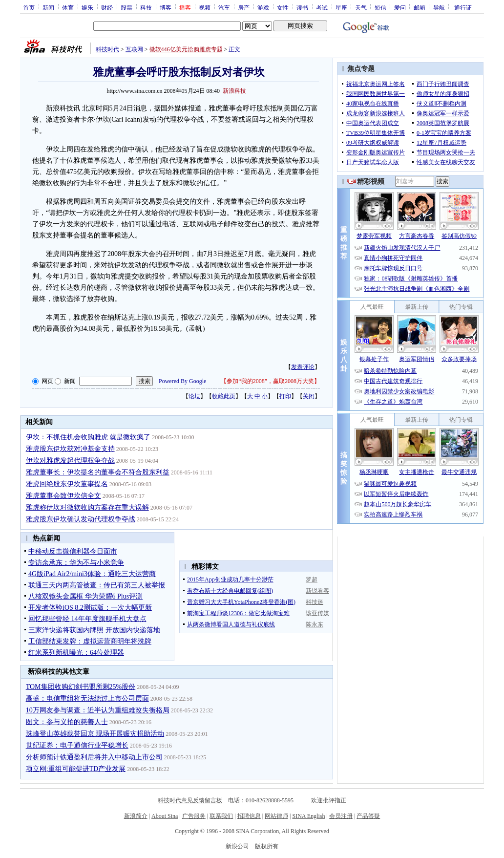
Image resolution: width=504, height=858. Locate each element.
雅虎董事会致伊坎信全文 (63, 496)
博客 (166, 7)
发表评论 (303, 367)
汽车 (224, 7)
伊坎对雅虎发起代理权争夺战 (70, 461)
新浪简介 (136, 816)
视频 (205, 7)
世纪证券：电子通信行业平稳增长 (77, 745)
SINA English (308, 816)
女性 (283, 7)
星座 (341, 7)
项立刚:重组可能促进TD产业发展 (76, 769)
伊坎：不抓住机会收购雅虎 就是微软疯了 (88, 437)
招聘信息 (249, 816)
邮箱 (420, 7)
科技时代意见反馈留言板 (190, 800)
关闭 (309, 396)
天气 (361, 7)
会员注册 (341, 816)
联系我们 (221, 816)
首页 (29, 7)
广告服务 (194, 816)
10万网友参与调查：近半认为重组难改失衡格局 (98, 710)
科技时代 (107, 49)
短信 (380, 7)
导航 (439, 7)
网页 (47, 381)
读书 (302, 7)
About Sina (165, 816)
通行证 (463, 7)
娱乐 (87, 7)
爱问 (400, 7)
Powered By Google (182, 381)
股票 (126, 7)
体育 (68, 7)
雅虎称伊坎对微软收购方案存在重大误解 (87, 507)
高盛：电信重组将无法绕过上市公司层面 (87, 698)
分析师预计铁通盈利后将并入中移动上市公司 (94, 757)
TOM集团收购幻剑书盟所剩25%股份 (81, 687)
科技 (146, 7)
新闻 (48, 7)
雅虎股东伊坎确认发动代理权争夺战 (81, 519)
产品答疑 (368, 816)
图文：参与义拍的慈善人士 (67, 722)
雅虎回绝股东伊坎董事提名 (67, 484)
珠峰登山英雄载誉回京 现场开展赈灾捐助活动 (95, 734)
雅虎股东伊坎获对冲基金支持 (70, 449)
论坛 (194, 396)
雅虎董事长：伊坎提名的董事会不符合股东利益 (98, 472)
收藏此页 (224, 396)
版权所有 (267, 846)
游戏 (263, 7)
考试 (322, 7)
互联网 (134, 49)
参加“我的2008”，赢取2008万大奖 (270, 381)
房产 (244, 7)
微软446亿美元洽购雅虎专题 (186, 49)
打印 (285, 396)
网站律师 (276, 816)
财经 (107, 7)
